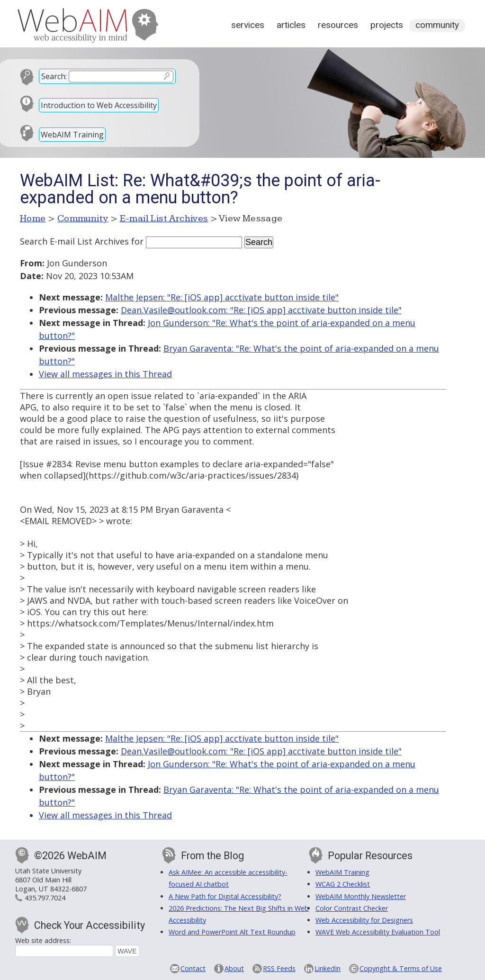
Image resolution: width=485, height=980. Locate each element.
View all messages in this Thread (105, 374)
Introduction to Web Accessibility (99, 105)
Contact (193, 968)
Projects (387, 25)
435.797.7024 (45, 898)
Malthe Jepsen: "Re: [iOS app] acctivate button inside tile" (222, 297)
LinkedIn (328, 968)
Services (248, 25)
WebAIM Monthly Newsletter (361, 896)
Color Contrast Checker (352, 908)
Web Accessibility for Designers (364, 920)
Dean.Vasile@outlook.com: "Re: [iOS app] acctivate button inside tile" (261, 310)
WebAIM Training (72, 135)
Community (437, 25)
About (234, 968)
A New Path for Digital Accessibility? (225, 896)
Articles (291, 25)
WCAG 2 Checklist (343, 884)
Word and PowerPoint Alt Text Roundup (232, 932)
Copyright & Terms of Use (401, 968)
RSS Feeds (279, 968)
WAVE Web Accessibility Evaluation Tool (378, 932)
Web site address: (43, 940)
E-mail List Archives (164, 218)
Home (33, 218)
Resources (338, 25)
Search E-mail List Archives (74, 241)
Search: (54, 76)
